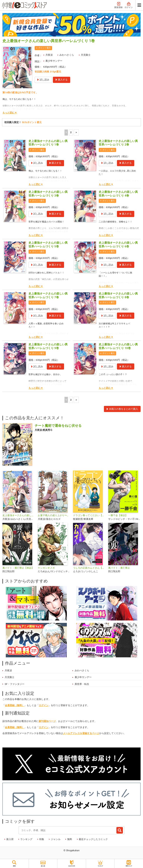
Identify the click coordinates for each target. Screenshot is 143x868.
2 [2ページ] (71, 132)
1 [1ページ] (66, 132)
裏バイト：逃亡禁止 (119, 568)
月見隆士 (86, 55)
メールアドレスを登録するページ (81, 733)
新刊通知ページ (47, 721)
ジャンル (56, 839)
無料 (70, 839)
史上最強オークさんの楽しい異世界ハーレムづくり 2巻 (118, 143)
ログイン (129, 5)
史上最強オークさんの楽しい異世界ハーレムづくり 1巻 (48, 143)
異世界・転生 (82, 684)
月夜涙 (49, 55)
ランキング (26, 839)
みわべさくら (67, 55)
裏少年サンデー (54, 61)
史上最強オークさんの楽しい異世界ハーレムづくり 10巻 (118, 346)
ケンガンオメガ (46, 568)
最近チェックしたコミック (93, 839)
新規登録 (118, 5)
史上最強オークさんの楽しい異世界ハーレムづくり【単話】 (19, 515)
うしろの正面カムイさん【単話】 (89, 568)
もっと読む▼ (10, 113)
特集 (42, 839)
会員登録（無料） (15, 705)
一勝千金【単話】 (118, 515)
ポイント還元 (45, 48)
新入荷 (10, 839)
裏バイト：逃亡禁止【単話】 (18, 568)
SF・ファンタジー (15, 684)
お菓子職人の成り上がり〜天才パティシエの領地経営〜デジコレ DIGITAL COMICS (54, 515)
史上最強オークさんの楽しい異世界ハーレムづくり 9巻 (48, 346)
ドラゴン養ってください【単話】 (89, 515)
